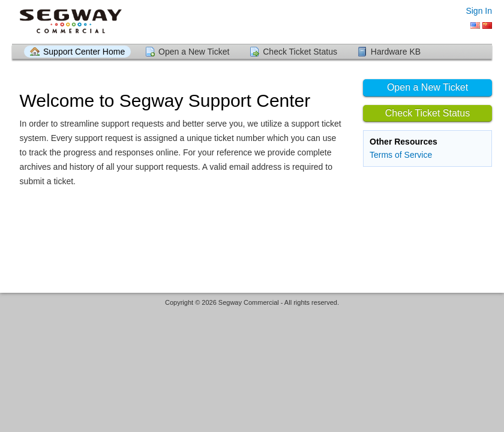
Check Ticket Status (300, 52)
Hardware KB (396, 52)
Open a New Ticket (194, 52)
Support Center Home (84, 52)
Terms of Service (401, 155)
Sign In (479, 11)
